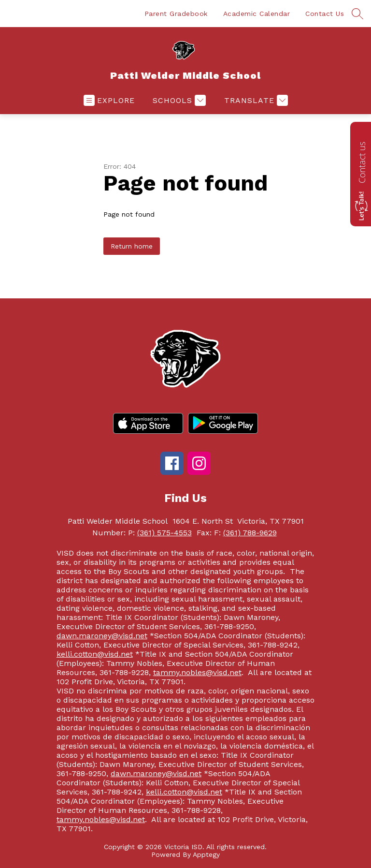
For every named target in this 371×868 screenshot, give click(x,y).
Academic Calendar (257, 14)
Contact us (362, 162)
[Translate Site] (255, 100)
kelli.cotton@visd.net (95, 654)
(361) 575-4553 (164, 533)
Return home (132, 246)
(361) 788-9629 (250, 533)
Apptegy (206, 854)
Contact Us (325, 14)
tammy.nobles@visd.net (197, 672)
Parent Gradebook (176, 14)
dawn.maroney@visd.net (102, 636)
